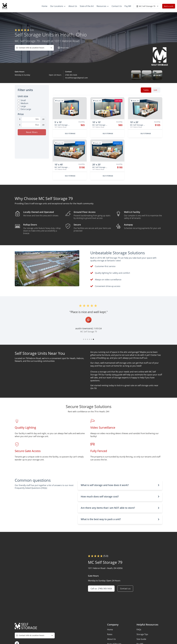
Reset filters (32, 132)
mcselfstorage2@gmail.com (76, 78)
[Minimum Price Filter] (31, 119)
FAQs (139, 630)
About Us (111, 639)
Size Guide (141, 639)
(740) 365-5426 (71, 75)
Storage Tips (142, 634)
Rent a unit (169, 6)
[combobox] (34, 48)
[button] (63, 48)
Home (110, 630)
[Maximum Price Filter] (31, 125)
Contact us (125, 589)
